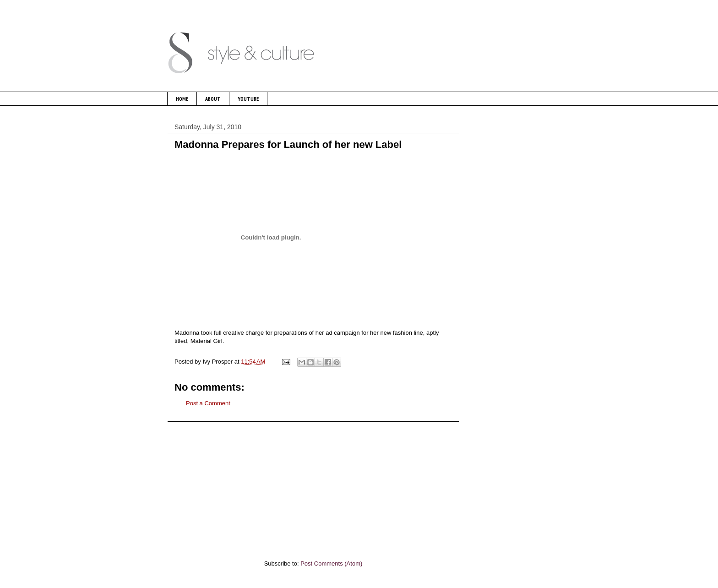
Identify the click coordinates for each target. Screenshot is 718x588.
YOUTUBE (248, 99)
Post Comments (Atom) (331, 563)
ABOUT (213, 99)
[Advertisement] (313, 486)
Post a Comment (208, 403)
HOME (182, 99)
